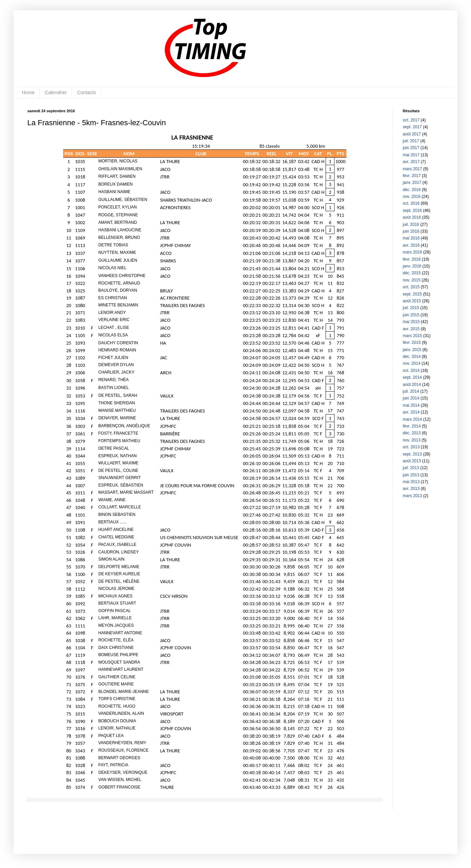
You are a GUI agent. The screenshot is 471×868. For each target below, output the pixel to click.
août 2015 (412, 301)
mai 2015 (411, 322)
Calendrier (56, 92)
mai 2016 (411, 238)
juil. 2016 (411, 225)
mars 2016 (412, 252)
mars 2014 (412, 419)
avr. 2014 (411, 412)
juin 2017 (411, 148)
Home (28, 92)
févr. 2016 (412, 259)
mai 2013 (411, 482)
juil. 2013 (411, 468)
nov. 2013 (412, 440)
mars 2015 (412, 336)
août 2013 (412, 461)
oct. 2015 (411, 287)
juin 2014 (411, 398)
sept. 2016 (412, 211)
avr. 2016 (411, 245)
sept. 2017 (412, 127)
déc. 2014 (412, 357)
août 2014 (412, 385)
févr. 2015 (412, 343)
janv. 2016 (412, 266)
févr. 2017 (412, 176)
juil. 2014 (411, 391)
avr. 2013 (411, 489)
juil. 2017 (411, 141)
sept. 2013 (412, 454)
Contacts (87, 92)
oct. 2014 (411, 371)
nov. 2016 (412, 197)
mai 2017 (411, 155)
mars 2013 (412, 496)
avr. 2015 (411, 329)
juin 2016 (411, 231)
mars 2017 (412, 169)
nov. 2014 (412, 363)
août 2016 (412, 217)
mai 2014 (411, 405)
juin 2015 (411, 315)
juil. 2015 (411, 308)
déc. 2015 (412, 273)
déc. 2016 (412, 190)
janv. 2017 (412, 183)
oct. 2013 (411, 447)
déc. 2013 (412, 433)
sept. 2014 (412, 377)
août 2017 (412, 134)
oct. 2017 (411, 120)
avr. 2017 (411, 162)
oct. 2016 (411, 203)
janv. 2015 (412, 350)
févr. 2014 (412, 426)
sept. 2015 (412, 294)
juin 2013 (411, 475)
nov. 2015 (412, 280)
